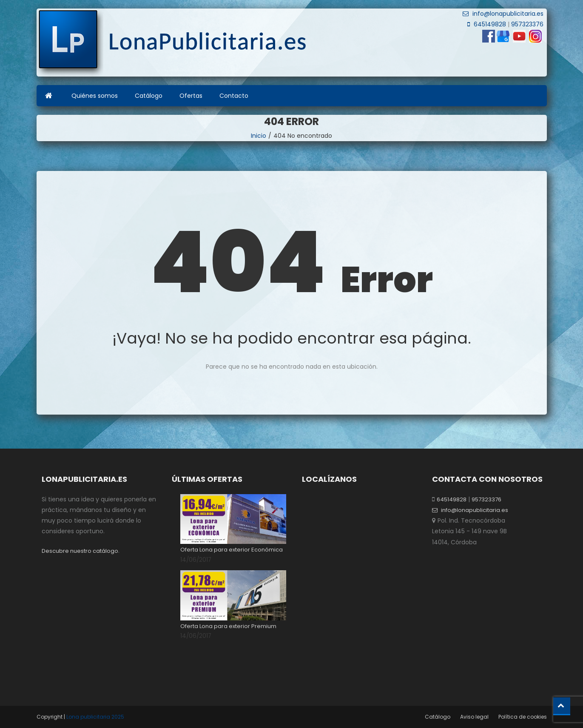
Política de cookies (523, 717)
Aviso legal (474, 717)
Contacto (234, 96)
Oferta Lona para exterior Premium (228, 626)
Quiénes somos (95, 96)
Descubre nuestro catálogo (80, 551)
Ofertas (191, 96)
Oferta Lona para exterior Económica (232, 550)
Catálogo (149, 96)
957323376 (526, 24)
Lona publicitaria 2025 (95, 717)
